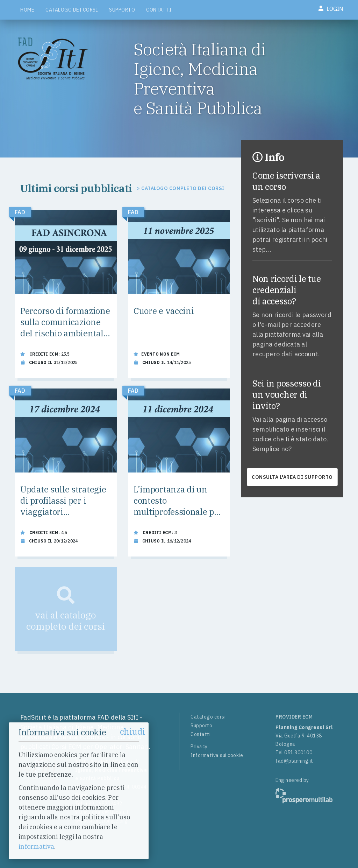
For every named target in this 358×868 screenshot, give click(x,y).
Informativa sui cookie (217, 755)
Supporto (122, 10)
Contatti (159, 10)
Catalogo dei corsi (72, 10)
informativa (36, 846)
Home (27, 10)
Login (331, 9)
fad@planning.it (294, 761)
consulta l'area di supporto (292, 477)
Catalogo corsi (208, 717)
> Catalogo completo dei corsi (181, 188)
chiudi (133, 731)
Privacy (199, 747)
